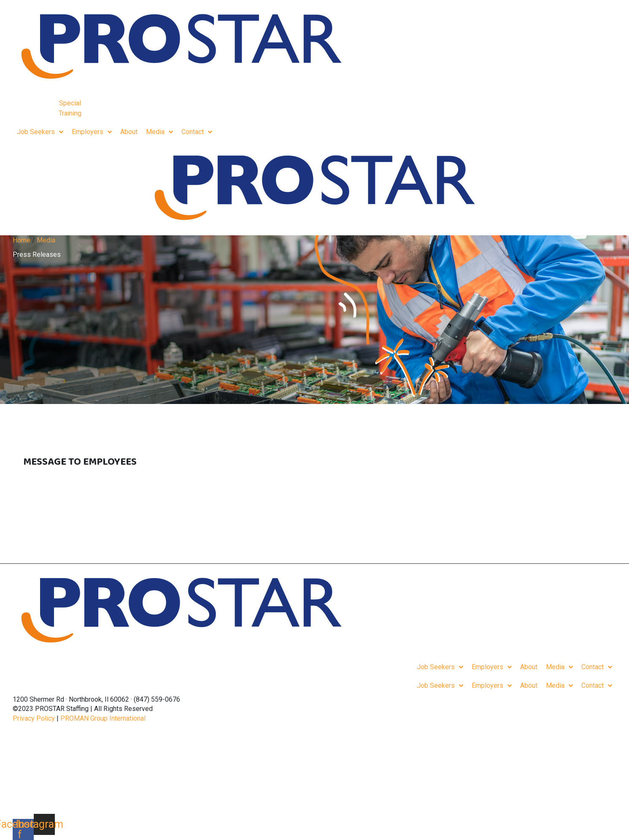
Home (22, 240)
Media (46, 240)
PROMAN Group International (103, 718)
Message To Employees (80, 462)
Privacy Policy (34, 718)
